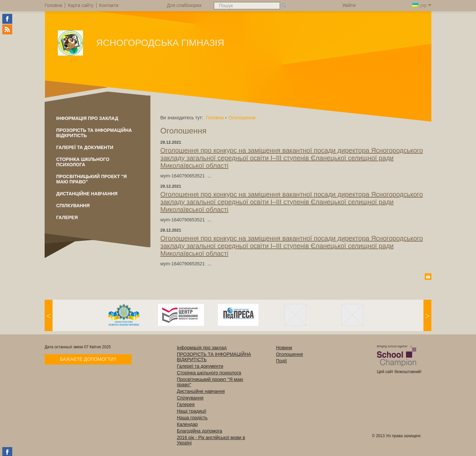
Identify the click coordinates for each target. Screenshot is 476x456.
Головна (215, 118)
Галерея (67, 217)
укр (422, 5)
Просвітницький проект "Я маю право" (91, 179)
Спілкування (73, 206)
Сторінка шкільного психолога (83, 162)
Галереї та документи (85, 147)
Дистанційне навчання (87, 194)
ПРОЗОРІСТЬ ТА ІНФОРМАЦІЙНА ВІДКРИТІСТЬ (94, 133)
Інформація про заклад (87, 118)
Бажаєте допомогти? (88, 359)
